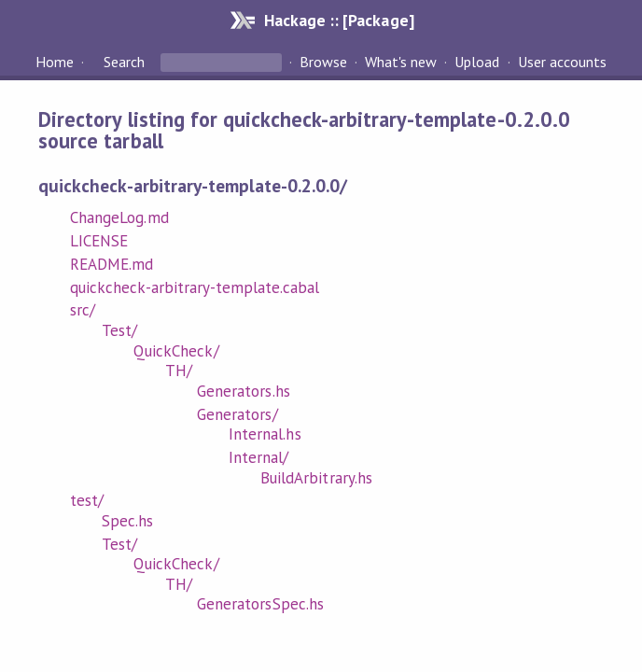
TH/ (179, 371)
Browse (323, 62)
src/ (83, 310)
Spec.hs (127, 521)
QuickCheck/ (176, 351)
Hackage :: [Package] (339, 20)
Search (124, 62)
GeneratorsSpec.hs (260, 604)
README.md (112, 264)
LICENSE (99, 241)
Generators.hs (243, 391)
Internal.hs (265, 434)
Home (55, 62)
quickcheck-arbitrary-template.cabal (195, 287)
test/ (87, 500)
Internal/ (258, 457)
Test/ (119, 330)
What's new (401, 62)
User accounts (562, 62)
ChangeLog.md (119, 217)
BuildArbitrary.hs (316, 478)
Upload (477, 62)
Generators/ (237, 414)
